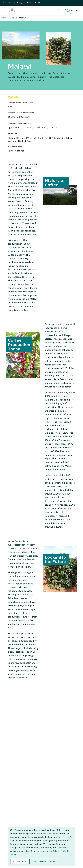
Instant (28, 3)
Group (20, 3)
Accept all (20, 861)
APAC (72, 10)
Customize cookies (44, 861)
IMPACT (37, 3)
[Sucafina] (12, 10)
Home (4, 18)
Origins (13, 18)
